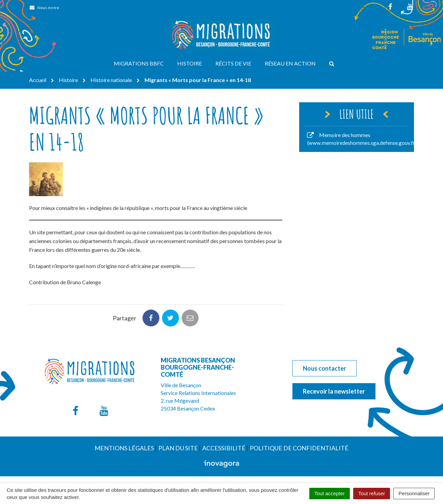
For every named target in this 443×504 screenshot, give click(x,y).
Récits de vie (233, 63)
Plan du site (178, 448)
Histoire (190, 63)
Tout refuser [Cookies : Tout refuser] (372, 493)
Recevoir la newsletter (334, 391)
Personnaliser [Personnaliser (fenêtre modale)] (414, 493)
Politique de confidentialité (299, 448)
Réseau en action (290, 63)
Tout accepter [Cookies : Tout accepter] (330, 493)
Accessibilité (224, 448)
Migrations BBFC (139, 63)
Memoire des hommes (360, 139)
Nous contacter (324, 368)
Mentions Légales (124, 448)
